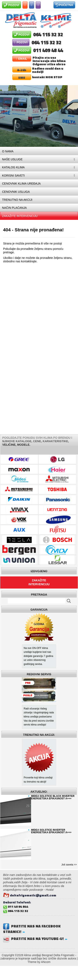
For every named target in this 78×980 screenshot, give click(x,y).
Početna (64, 5)
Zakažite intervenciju (39, 582)
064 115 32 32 (48, 34)
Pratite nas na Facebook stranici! (32, 929)
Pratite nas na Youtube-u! (36, 939)
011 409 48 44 (48, 50)
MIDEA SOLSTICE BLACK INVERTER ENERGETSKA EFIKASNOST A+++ (53, 797)
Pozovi (12, 5)
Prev (5, 116)
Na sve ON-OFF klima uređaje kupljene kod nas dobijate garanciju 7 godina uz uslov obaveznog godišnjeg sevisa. (38, 656)
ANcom (46, 962)
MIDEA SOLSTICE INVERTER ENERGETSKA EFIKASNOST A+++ (51, 831)
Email (22, 59)
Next (73, 116)
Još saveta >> (69, 865)
